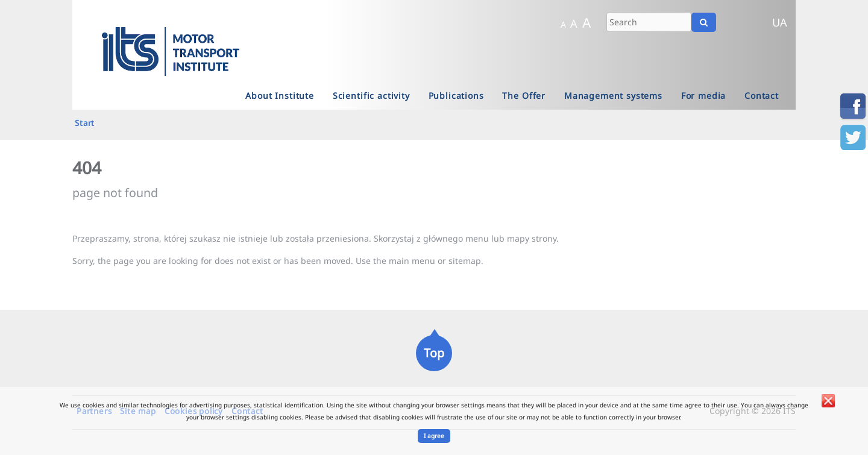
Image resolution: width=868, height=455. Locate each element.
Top (434, 353)
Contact (762, 96)
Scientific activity (371, 96)
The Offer (524, 96)
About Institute (280, 96)
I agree (434, 436)
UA (780, 22)
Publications (456, 96)
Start (85, 123)
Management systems (613, 96)
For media (704, 96)
